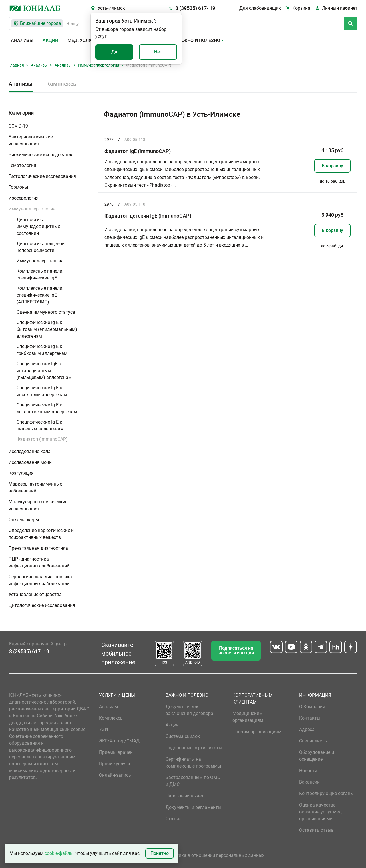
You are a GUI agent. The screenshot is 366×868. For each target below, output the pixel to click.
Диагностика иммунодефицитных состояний (38, 226)
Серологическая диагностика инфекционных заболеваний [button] (40, 580)
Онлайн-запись (115, 775)
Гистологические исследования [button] (42, 176)
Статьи (173, 819)
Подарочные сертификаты (194, 748)
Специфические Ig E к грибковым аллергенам (42, 350)
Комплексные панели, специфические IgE (40, 274)
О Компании (312, 707)
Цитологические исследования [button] (42, 605)
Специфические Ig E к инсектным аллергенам (42, 391)
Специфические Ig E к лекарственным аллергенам (47, 408)
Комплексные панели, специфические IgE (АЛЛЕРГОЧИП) (40, 295)
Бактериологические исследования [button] (31, 140)
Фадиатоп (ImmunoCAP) (42, 439)
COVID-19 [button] (18, 126)
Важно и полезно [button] (199, 40)
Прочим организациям (257, 732)
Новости (308, 771)
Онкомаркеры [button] (24, 520)
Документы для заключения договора (189, 710)
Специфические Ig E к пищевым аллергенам (40, 425)
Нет (158, 52)
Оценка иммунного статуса (46, 312)
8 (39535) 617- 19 (195, 8)
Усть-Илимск (111, 8)
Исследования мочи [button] (30, 462)
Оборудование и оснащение (317, 756)
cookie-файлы (59, 853)
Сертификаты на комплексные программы (193, 763)
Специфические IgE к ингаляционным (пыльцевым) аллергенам (44, 371)
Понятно (160, 853)
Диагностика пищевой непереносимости (41, 247)
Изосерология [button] (24, 198)
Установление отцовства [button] (35, 594)
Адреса (307, 729)
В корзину (332, 166)
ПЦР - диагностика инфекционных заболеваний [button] (39, 562)
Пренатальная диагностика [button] (38, 548)
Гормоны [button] (18, 187)
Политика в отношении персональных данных (215, 855)
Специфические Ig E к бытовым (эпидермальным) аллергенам (47, 329)
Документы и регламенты (193, 807)
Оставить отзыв (316, 830)
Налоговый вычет (185, 796)
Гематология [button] (22, 165)
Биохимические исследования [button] (41, 155)
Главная (16, 65)
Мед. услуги (82, 40)
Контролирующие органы (326, 793)
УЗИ (103, 729)
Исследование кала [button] (30, 451)
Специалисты (313, 741)
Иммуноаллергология (99, 65)
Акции (50, 40)
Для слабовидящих (260, 8)
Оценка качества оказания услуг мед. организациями (321, 812)
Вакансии (309, 782)
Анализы (22, 40)
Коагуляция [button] (21, 473)
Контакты (310, 718)
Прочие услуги (114, 764)
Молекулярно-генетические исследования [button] (38, 505)
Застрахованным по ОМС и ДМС (193, 781)
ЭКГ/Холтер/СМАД (119, 741)
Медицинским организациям (248, 717)
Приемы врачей (116, 752)
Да (114, 52)
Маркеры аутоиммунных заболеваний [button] (35, 487)
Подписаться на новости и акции (236, 650)
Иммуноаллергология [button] (32, 209)
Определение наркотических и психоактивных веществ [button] (41, 534)
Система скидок (183, 736)
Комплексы (62, 84)
